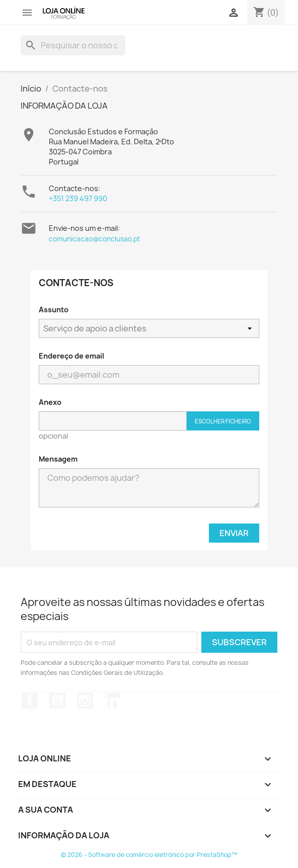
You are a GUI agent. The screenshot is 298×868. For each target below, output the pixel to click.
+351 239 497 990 (78, 198)
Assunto (54, 310)
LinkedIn (112, 701)
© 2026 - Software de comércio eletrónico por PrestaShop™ (149, 855)
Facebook (30, 701)
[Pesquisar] (73, 45)
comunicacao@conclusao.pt (94, 239)
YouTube (57, 701)
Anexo (50, 402)
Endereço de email (71, 356)
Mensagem (58, 459)
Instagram (85, 701)
